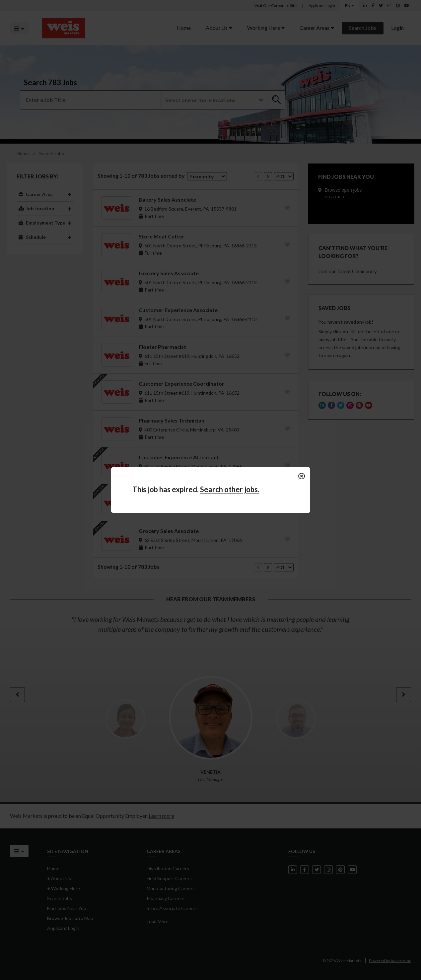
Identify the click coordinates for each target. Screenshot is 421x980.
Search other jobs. (230, 489)
